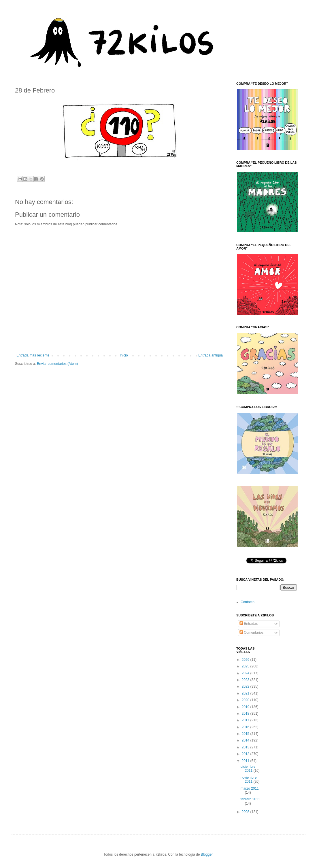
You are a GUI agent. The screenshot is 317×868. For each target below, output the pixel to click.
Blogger (207, 854)
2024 (246, 673)
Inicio (124, 355)
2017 (246, 720)
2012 (246, 754)
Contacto (248, 602)
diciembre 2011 (248, 769)
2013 (246, 747)
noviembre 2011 (248, 780)
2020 (246, 700)
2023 (246, 680)
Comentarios (251, 633)
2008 (246, 812)
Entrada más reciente (33, 355)
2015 (246, 734)
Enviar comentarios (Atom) (57, 364)
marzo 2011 (249, 788)
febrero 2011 (250, 799)
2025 (246, 666)
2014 (246, 740)
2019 (246, 707)
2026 (246, 660)
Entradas (249, 624)
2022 (246, 686)
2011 (246, 761)
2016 (246, 727)
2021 (246, 693)
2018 (246, 714)
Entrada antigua (211, 355)
